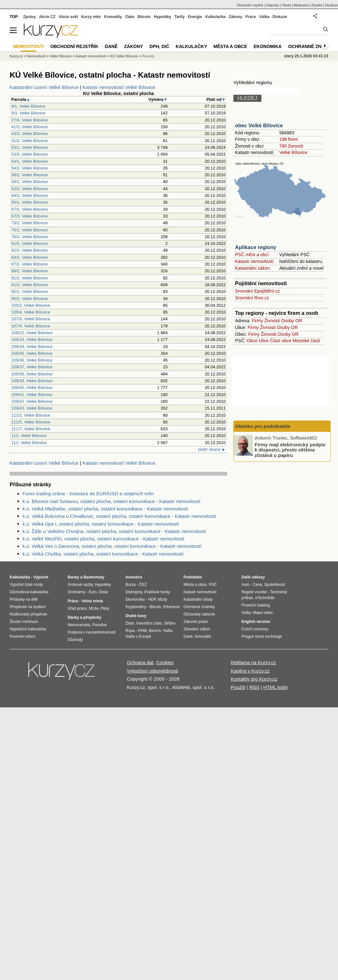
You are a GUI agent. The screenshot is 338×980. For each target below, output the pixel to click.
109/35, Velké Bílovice (32, 353)
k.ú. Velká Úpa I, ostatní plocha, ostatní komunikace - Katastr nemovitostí (101, 524)
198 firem (288, 139)
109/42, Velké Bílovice (32, 401)
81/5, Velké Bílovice (29, 243)
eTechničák (265, 598)
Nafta (168, 631)
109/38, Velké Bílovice (32, 374)
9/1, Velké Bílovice (28, 106)
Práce (251, 17)
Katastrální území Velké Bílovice (44, 87)
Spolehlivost (275, 585)
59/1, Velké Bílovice (29, 182)
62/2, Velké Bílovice (29, 189)
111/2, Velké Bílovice (31, 415)
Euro (93, 592)
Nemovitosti (36, 56)
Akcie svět (68, 17)
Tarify (180, 17)
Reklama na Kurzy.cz (253, 662)
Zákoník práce (196, 622)
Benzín (155, 631)
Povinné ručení (23, 636)
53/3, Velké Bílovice (29, 154)
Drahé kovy (136, 616)
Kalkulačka (216, 17)
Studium (332, 5)
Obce (252, 341)
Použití (238, 687)
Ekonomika (268, 46)
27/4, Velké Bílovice (29, 120)
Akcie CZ (47, 17)
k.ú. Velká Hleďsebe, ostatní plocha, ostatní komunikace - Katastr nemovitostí (105, 509)
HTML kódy (276, 687)
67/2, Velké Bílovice (29, 209)
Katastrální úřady (198, 599)
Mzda (94, 608)
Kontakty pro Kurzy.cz (254, 679)
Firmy (257, 321)
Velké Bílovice (293, 152)
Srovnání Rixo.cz (252, 298)
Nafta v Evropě (138, 636)
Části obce (281, 341)
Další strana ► (212, 449)
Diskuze (280, 17)
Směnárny (76, 592)
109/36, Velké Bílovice (32, 360)
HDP (152, 599)
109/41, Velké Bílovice (32, 395)
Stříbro (170, 623)
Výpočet (41, 577)
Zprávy (29, 17)
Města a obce (230, 46)
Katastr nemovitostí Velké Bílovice (119, 87)
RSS (254, 687)
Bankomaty (94, 577)
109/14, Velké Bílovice (32, 340)
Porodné (100, 625)
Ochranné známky (311, 46)
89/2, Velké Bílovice (29, 271)
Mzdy (163, 599)
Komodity (113, 17)
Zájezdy (272, 5)
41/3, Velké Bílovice (29, 127)
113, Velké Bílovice (29, 443)
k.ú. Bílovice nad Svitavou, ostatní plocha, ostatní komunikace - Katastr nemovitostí (112, 501)
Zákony (235, 17)
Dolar (103, 592)
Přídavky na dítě (24, 599)
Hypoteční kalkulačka (28, 629)
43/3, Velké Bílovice (29, 134)
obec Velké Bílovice (259, 126)
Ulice (264, 341)
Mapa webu (263, 613)
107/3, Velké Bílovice (31, 319)
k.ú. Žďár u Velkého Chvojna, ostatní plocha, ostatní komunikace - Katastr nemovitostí (114, 531)
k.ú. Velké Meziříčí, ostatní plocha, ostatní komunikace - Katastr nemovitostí (103, 539)
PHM (142, 631)
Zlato (130, 17)
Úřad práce (77, 608)
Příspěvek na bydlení (28, 607)
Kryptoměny (136, 607)
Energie (195, 17)
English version (256, 622)
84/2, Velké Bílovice (29, 257)
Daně (111, 46)
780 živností (291, 146)
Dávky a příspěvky (84, 617)
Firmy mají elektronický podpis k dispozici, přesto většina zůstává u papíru (290, 450)
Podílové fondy (157, 592)
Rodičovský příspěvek (28, 614)
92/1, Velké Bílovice (29, 291)
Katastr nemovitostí (254, 261)
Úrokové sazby (80, 585)
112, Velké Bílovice (29, 436)
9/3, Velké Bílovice (28, 113)
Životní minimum (24, 622)
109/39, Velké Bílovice (32, 381)
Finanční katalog (256, 605)
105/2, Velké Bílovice (31, 305)
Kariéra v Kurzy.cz (250, 671)
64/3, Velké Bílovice (29, 195)
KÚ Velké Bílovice (124, 56)
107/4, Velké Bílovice (31, 326)
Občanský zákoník (199, 614)
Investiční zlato (149, 623)
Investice (134, 577)
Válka (264, 17)
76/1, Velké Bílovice (29, 230)
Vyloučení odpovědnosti (152, 671)
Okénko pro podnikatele (263, 426)
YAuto (286, 5)
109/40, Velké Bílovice (32, 388)
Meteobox (302, 5)
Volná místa (92, 601)
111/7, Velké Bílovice (31, 429)
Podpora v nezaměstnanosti (92, 632)
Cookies (165, 662)
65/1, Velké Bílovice (29, 202)
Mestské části (306, 341)
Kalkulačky (191, 46)
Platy (105, 608)
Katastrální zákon (252, 268)
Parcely (148, 56)
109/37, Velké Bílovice (32, 367)
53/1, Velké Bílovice (29, 147)
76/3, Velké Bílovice (29, 237)
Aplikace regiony (256, 247)
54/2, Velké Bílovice (29, 168)
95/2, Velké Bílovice (29, 299)
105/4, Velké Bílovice (31, 312)
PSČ (213, 585)
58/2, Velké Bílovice (29, 175)
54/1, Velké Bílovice (29, 161)
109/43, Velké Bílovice (32, 408)
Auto (245, 585)
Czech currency (255, 629)
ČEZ (143, 585)
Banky (73, 577)
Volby (246, 613)
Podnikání (193, 577)
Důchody (75, 640)
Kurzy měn (91, 17)
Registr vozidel (254, 592)
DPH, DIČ (159, 46)
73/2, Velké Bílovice (29, 223)
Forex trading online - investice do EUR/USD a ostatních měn (88, 494)
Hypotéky (163, 17)
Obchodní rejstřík (250, 5)
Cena (257, 585)
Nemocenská (79, 625)
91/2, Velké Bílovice (29, 278)
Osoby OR (291, 321)
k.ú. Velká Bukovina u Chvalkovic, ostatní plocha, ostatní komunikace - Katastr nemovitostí (119, 516)
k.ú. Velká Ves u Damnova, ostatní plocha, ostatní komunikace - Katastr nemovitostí (112, 546)
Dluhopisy (134, 592)
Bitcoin (144, 17)
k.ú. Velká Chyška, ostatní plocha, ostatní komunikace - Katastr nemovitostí (103, 554)
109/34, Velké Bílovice (32, 347)
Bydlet (317, 5)
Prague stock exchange (262, 636)
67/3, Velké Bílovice (29, 216)
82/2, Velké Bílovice (29, 250)
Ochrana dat (140, 662)
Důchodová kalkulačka (29, 592)
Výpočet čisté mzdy (26, 585)
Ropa (130, 631)
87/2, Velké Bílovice (29, 264)
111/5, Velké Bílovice (31, 422)
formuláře (203, 636)
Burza (131, 585)
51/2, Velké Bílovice (29, 141)
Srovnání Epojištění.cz (257, 291)
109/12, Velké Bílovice (32, 333)
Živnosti (272, 321)
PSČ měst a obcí (252, 255)
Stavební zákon (197, 629)
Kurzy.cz (16, 56)
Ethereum (172, 607)
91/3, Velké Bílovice (29, 285)
